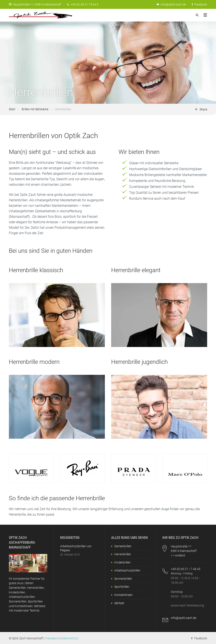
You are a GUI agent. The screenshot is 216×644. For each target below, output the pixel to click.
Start (12, 109)
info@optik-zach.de (173, 4)
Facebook (199, 4)
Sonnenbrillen (123, 579)
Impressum (52, 638)
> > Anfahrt (178, 555)
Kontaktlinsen (123, 595)
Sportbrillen (122, 587)
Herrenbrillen (123, 554)
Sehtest (119, 603)
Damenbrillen (123, 546)
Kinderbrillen (122, 562)
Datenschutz (70, 638)
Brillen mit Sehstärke (35, 109)
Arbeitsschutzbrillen (127, 570)
